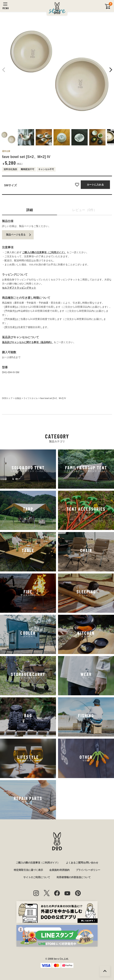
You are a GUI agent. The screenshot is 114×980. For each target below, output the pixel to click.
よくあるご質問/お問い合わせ (82, 863)
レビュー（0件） (84, 210)
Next (110, 70)
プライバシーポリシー (88, 870)
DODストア (7, 398)
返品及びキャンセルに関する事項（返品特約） (28, 342)
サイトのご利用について (37, 877)
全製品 (18, 398)
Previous (4, 70)
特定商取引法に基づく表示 (28, 870)
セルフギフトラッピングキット (19, 288)
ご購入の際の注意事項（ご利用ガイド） (44, 252)
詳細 (30, 210)
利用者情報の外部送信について (74, 877)
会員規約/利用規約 (59, 870)
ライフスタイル (31, 398)
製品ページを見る (16, 235)
